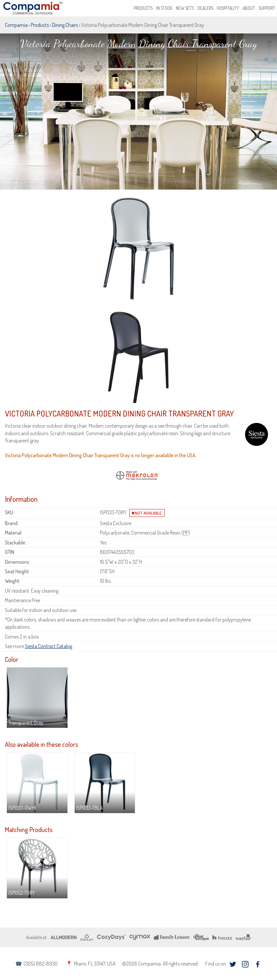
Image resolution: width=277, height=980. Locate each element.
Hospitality (228, 8)
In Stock (164, 8)
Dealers (205, 8)
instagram (245, 964)
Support (267, 8)
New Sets (185, 8)
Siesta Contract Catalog (48, 646)
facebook (258, 964)
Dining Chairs (65, 25)
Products (143, 8)
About (249, 8)
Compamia (16, 25)
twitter (233, 964)
